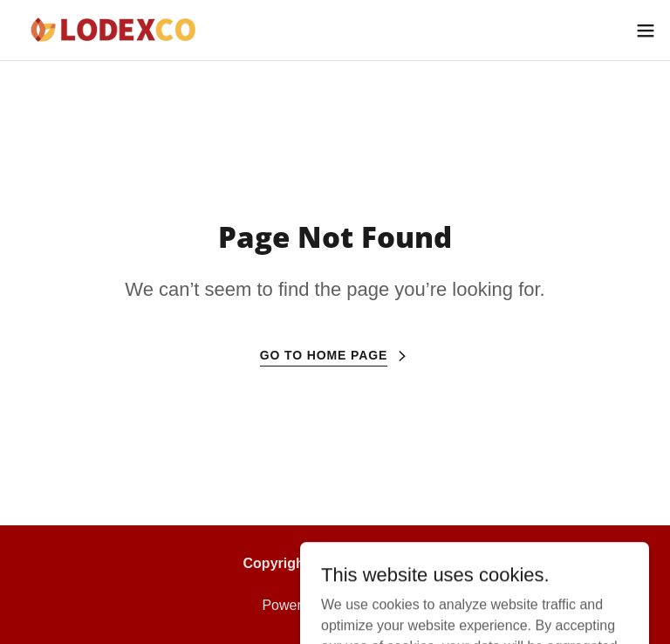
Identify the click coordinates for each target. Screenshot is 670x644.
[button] (646, 31)
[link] (124, 30)
